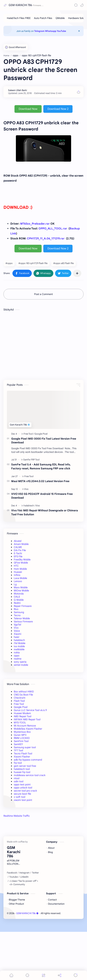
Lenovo (18, 581)
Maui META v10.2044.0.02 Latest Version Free (40, 481)
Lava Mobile (20, 578)
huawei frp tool (22, 772)
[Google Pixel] (41, 434)
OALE (17, 597)
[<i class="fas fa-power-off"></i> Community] (25, 931)
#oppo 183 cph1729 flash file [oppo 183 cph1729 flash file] (33, 263)
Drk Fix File (20, 550)
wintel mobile (21, 665)
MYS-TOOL (20, 723)
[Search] (76, 5)
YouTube (61, 31)
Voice (17, 631)
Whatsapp (51, 31)
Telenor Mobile (22, 618)
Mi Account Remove (25, 726)
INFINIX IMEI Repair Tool (27, 719)
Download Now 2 (58, 109)
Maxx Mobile (21, 587)
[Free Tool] (29, 434)
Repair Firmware (23, 606)
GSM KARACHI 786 (20, 5)
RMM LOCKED (22, 738)
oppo (17, 656)
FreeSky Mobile (22, 560)
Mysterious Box (22, 732)
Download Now (28, 109)
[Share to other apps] (77, 273)
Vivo (16, 628)
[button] (82, 5)
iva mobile (19, 646)
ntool (17, 778)
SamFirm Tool (21, 741)
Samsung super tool (25, 747)
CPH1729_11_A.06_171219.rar (46, 239)
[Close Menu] (79, 31)
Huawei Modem (22, 713)
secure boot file (22, 794)
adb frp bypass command (28, 760)
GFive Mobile (21, 563)
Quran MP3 (20, 735)
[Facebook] (12, 921)
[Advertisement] (43, 848)
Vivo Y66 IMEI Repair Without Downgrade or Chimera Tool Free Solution (45, 512)
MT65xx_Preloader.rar (35, 224)
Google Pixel (21, 707)
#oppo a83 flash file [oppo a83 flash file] (64, 263)
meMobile (19, 649)
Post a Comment (43, 294)
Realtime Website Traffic (17, 816)
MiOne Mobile (21, 591)
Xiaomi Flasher (22, 757)
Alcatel (18, 541)
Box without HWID (24, 692)
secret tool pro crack (25, 791)
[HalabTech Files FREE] (19, 18)
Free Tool (19, 704)
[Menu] (43, 975)
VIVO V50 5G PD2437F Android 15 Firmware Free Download (42, 496)
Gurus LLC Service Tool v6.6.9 (30, 710)
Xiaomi (18, 634)
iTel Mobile (20, 643)
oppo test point (22, 784)
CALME (18, 547)
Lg (15, 584)
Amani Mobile (21, 544)
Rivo (16, 609)
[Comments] (76, 975)
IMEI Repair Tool (23, 716)
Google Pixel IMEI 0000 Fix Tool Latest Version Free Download (44, 441)
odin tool (19, 781)
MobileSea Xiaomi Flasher (28, 729)
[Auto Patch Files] (43, 18)
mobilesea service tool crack (30, 775)
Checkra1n (20, 698)
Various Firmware (23, 621)
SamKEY (18, 744)
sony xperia (20, 662)
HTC (16, 566)
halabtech (19, 640)
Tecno (17, 615)
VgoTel (17, 625)
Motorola (19, 594)
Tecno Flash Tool (23, 754)
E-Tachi (18, 553)
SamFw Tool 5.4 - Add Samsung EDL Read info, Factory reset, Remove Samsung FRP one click (41, 466)
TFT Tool (18, 750)
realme (18, 659)
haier (17, 637)
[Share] (60, 975)
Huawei (18, 572)
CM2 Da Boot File (23, 695)
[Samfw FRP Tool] (31, 460)
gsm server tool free (25, 766)
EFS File (18, 556)
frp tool (18, 763)
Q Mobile (19, 600)
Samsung (19, 612)
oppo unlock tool (23, 788)
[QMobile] (60, 18)
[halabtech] (29, 506)
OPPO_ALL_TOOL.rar (53, 229)
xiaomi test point (23, 800)
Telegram (39, 31)
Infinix (17, 575)
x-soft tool (20, 797)
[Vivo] (26, 489)
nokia (17, 652)
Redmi (17, 603)
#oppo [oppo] (9, 263)
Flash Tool (19, 701)
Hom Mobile (20, 569)
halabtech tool (22, 769)
